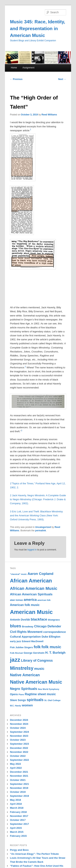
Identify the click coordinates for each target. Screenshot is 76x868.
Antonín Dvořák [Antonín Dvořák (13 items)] (20, 620)
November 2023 (19, 736)
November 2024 (19, 724)
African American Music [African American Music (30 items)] (34, 588)
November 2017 (19, 816)
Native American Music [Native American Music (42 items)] (36, 682)
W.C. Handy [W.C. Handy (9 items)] (15, 706)
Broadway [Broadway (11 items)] (28, 627)
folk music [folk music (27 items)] (51, 647)
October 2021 (18, 780)
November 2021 (19, 776)
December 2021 (19, 772)
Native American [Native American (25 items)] (25, 675)
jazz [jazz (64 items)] (15, 660)
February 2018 (18, 812)
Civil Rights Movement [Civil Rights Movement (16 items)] (26, 632)
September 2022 (19, 760)
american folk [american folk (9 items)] (44, 600)
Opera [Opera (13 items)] (14, 694)
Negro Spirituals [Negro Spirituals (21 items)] (23, 689)
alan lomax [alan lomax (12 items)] (16, 600)
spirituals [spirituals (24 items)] (35, 700)
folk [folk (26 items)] (37, 647)
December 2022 (19, 748)
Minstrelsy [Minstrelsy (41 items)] (22, 668)
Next (62, 79)
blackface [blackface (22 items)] (39, 619)
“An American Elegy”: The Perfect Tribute (34, 854)
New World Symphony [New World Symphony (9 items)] (49, 689)
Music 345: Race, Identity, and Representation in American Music (37, 29)
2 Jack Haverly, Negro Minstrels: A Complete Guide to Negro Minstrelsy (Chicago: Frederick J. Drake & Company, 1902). (38, 499)
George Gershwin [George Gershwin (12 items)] (34, 653)
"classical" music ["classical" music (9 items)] (18, 574)
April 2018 (16, 804)
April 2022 (16, 768)
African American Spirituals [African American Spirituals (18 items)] (31, 594)
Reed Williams (49, 115)
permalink (41, 531)
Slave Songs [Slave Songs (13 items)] (18, 700)
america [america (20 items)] (30, 600)
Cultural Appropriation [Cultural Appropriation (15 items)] (25, 637)
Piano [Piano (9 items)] (21, 694)
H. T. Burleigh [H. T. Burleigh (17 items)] (55, 653)
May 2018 (15, 800)
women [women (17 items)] (27, 705)
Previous (16, 79)
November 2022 (19, 752)
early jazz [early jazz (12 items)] (15, 641)
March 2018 (17, 808)
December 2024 (19, 720)
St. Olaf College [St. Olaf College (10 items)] (52, 700)
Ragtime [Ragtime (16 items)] (31, 694)
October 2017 (18, 820)
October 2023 (18, 740)
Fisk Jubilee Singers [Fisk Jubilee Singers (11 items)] (21, 647)
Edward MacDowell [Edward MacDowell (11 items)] (33, 641)
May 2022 (15, 764)
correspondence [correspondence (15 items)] (55, 632)
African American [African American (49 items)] (31, 581)
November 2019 (19, 788)
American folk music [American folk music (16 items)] (25, 605)
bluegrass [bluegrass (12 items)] (54, 620)
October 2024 (18, 728)
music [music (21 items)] (39, 669)
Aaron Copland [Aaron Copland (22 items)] (40, 574)
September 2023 (19, 744)
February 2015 (18, 836)
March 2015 (17, 832)
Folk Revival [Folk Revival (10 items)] (16, 653)
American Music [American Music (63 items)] (31, 612)
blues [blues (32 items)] (15, 626)
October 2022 (18, 756)
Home (14, 68)
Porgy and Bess (19, 850)
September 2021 (19, 784)
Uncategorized (43, 527)
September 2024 (19, 732)
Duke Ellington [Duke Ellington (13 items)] (51, 637)
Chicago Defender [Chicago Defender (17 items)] (48, 626)
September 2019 (19, 796)
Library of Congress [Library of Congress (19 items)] (37, 661)
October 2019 (18, 792)
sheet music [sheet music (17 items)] (47, 694)
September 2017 (19, 824)
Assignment (28, 68)
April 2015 (16, 828)
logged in (32, 550)
